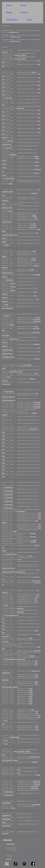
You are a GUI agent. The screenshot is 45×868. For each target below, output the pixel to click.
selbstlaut (32, 656)
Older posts (7, 840)
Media (9, 13)
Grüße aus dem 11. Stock (8, 568)
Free (3, 105)
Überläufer (33, 533)
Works (23, 5)
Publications (12, 20)
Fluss (36, 218)
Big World (7, 316)
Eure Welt (4, 137)
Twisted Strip (13, 155)
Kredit (30, 556)
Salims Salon (20, 608)
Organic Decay (20, 108)
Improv (36, 326)
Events (24, 13)
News (9, 5)
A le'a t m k (5, 52)
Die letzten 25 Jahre (7, 208)
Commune (12, 32)
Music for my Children (20, 55)
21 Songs (34, 217)
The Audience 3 (9, 554)
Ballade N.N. (10, 280)
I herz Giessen (27, 365)
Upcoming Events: (10, 844)
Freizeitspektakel (9, 792)
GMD (6, 720)
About (29, 20)
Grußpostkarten (9, 487)
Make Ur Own (22, 659)
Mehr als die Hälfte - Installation (10, 687)
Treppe (13, 808)
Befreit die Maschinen (7, 273)
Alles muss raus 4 (36, 671)
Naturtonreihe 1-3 (14, 339)
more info (16, 32)
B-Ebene (34, 72)
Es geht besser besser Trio (18, 572)
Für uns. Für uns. (36, 581)
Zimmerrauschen (6, 673)
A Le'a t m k (9, 859)
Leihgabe (15, 235)
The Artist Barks (6, 384)
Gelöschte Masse (9, 659)
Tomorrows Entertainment (8, 397)
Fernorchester (37, 781)
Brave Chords (33, 227)
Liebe (32, 710)
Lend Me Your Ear (7, 144)
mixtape (36, 156)
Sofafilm (15, 531)
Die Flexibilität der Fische (8, 357)
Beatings (4, 256)
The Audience (5, 641)
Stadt (3, 463)
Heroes (9, 377)
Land (37, 393)
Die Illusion (9, 235)
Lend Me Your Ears (9, 178)
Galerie (4, 822)
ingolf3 (6, 605)
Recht (6, 740)
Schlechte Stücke (9, 391)
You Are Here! (8, 98)
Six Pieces (11, 325)
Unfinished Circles (7, 222)
